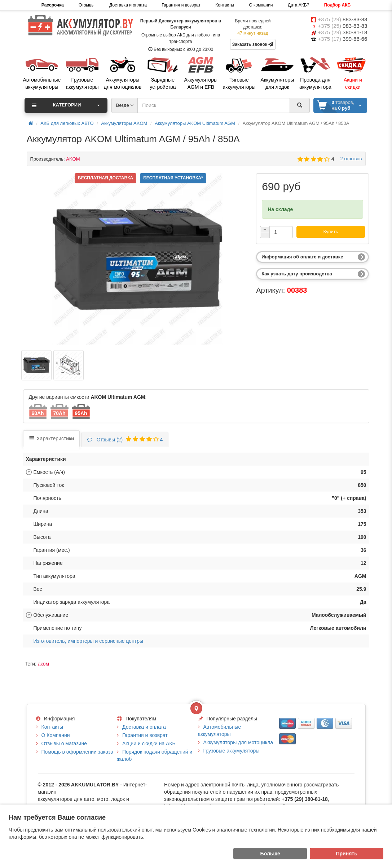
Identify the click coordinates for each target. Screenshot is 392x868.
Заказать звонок (253, 44)
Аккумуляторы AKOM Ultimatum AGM (195, 123)
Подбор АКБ (337, 5)
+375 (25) (342, 26)
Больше (270, 854)
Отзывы (87, 5)
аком (43, 664)
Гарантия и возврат (181, 5)
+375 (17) (342, 39)
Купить (331, 232)
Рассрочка (53, 5)
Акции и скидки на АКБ (149, 743)
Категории (66, 105)
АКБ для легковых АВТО (67, 123)
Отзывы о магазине (64, 743)
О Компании (56, 735)
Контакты (225, 5)
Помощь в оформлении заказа (77, 752)
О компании (261, 5)
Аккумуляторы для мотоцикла (238, 742)
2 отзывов (350, 159)
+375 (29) (342, 19)
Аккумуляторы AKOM (124, 123)
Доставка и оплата (128, 5)
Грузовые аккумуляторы (232, 751)
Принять (347, 854)
